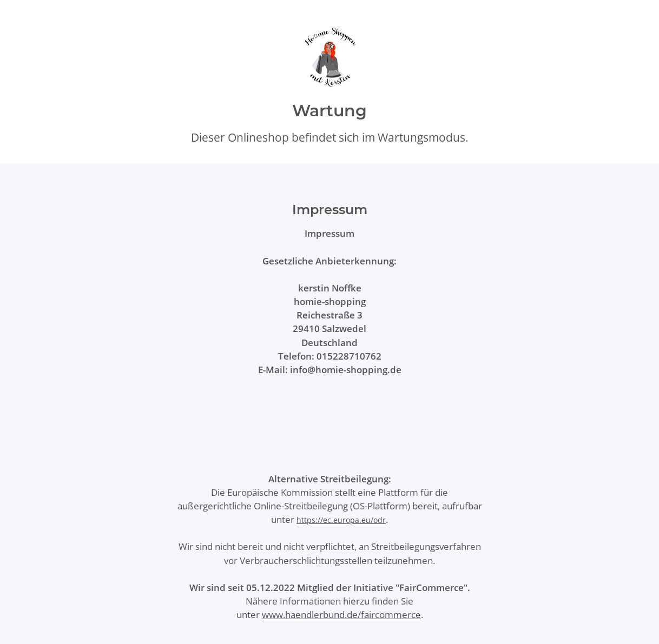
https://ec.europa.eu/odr (341, 520)
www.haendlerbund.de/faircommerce (341, 615)
